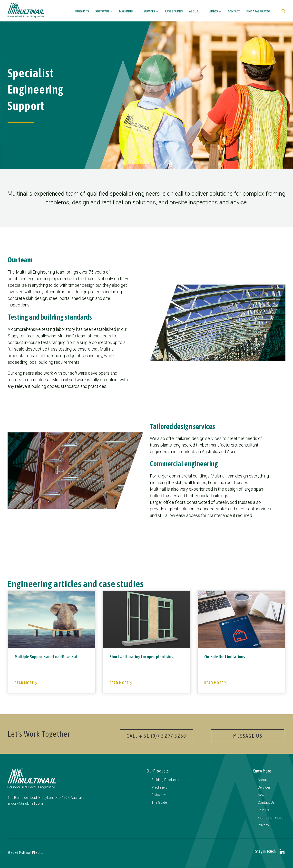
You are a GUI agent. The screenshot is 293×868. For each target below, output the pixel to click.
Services (149, 11)
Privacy (263, 825)
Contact (234, 11)
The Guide (159, 802)
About (194, 11)
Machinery (126, 11)
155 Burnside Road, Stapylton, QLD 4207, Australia (46, 798)
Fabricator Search (272, 818)
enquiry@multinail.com (25, 803)
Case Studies (174, 11)
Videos (213, 11)
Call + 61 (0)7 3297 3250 (156, 736)
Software (102, 11)
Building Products (165, 780)
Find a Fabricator (259, 11)
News (262, 795)
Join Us (263, 810)
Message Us (248, 736)
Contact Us (266, 802)
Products (82, 11)
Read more (25, 683)
